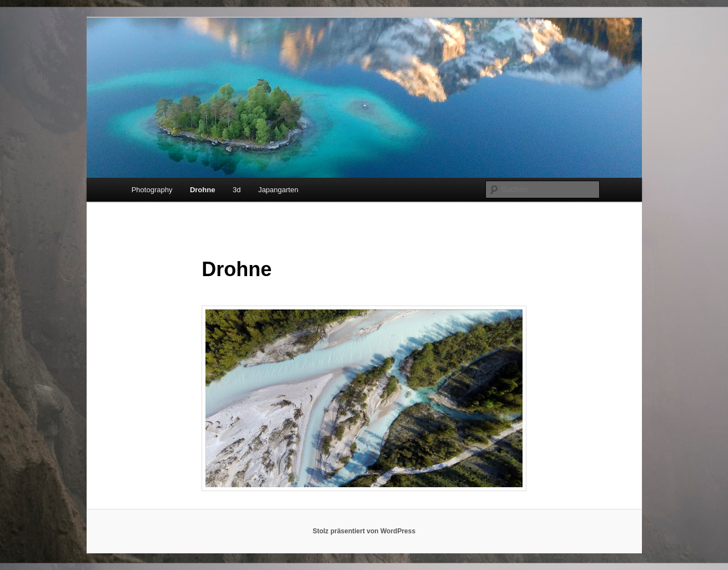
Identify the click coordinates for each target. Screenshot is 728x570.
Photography (152, 190)
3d (237, 190)
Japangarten (278, 190)
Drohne (203, 190)
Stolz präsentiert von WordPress (364, 531)
